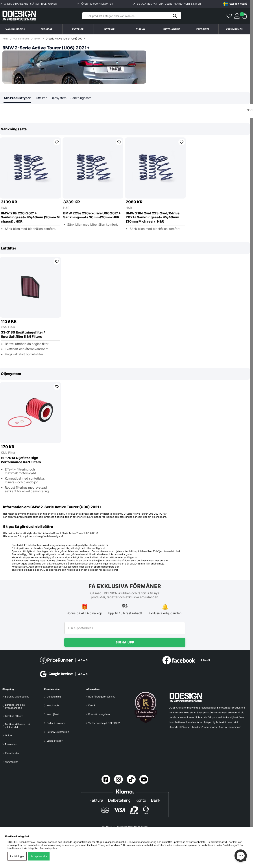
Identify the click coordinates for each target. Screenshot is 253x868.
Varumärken (234, 29)
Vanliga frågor (55, 741)
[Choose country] (235, 4)
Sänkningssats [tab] (81, 98)
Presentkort (12, 744)
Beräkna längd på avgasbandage (15, 706)
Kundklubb (53, 705)
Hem (5, 39)
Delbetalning (54, 697)
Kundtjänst (53, 714)
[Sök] (132, 16)
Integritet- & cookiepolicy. (43, 848)
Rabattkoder (12, 753)
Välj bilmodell (15, 29)
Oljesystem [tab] (59, 98)
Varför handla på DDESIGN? (104, 723)
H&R (4, 208)
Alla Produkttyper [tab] (17, 98)
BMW (37, 39)
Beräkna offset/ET (15, 716)
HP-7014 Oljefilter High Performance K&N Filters (21, 460)
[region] (125, 180)
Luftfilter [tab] (41, 98)
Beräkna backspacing (17, 697)
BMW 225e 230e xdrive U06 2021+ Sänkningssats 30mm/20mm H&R (92, 216)
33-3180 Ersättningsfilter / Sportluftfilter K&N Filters (23, 335)
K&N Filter (8, 327)
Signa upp (125, 642)
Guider (9, 735)
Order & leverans (56, 723)
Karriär (92, 705)
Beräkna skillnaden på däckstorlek (17, 726)
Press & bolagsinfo (99, 714)
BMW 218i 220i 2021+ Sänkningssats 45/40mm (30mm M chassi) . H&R (30, 218)
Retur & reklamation (58, 732)
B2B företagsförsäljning (102, 697)
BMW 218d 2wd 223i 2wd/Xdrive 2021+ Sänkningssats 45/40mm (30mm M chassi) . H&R (153, 218)
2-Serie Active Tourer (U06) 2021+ (65, 39)
